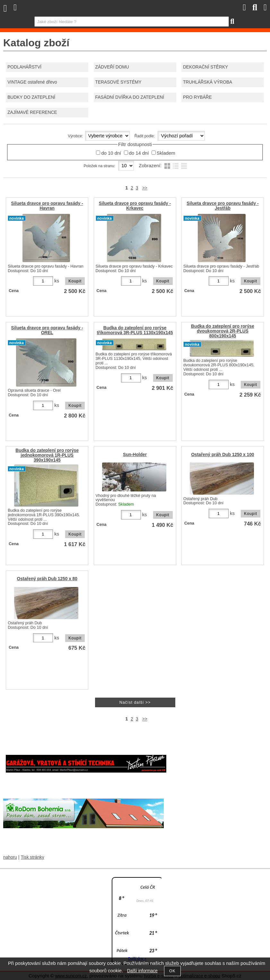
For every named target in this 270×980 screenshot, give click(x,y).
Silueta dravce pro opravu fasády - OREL (47, 330)
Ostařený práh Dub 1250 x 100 (222, 455)
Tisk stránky (33, 857)
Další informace (142, 971)
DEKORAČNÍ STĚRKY (205, 67)
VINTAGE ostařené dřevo (32, 82)
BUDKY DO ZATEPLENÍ (31, 97)
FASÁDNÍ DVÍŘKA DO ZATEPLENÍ (130, 97)
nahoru (10, 857)
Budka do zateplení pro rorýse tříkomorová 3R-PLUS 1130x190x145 (135, 330)
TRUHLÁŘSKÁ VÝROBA (208, 82)
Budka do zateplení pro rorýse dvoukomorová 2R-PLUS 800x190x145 (223, 331)
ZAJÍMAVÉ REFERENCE (32, 112)
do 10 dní (111, 153)
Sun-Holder (135, 455)
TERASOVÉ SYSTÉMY (118, 82)
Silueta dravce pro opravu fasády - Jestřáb (222, 206)
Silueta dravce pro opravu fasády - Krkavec (135, 206)
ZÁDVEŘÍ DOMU (112, 67)
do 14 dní (139, 153)
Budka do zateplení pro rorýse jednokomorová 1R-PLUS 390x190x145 (47, 455)
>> (145, 188)
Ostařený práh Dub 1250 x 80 (47, 579)
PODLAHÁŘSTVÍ (24, 67)
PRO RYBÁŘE (197, 97)
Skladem (166, 153)
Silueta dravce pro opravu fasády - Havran (47, 206)
